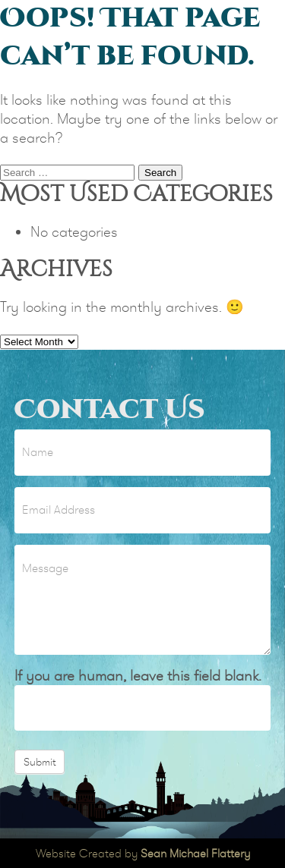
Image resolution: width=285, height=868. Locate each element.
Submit (40, 762)
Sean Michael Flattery (195, 853)
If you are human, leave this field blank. (138, 676)
